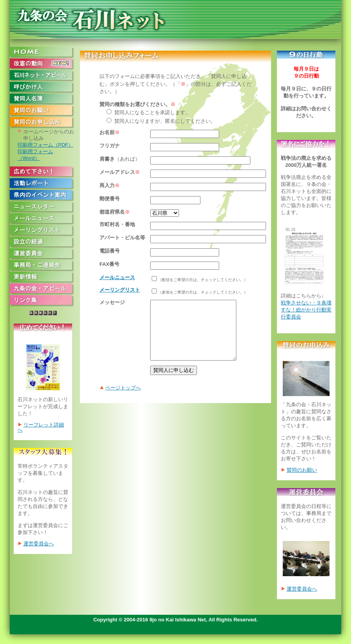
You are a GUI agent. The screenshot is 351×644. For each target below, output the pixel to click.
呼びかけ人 (44, 88)
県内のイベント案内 (44, 196)
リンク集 (44, 301)
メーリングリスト (44, 231)
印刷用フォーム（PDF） (45, 145)
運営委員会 (44, 254)
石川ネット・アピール (44, 76)
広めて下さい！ (44, 172)
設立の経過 (44, 242)
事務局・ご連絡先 (44, 266)
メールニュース (44, 219)
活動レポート (44, 184)
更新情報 (44, 278)
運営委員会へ (39, 544)
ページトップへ (123, 399)
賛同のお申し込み (44, 123)
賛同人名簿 (44, 99)
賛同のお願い (44, 111)
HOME (44, 53)
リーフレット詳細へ (41, 427)
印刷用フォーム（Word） (35, 155)
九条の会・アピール (44, 289)
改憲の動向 (44, 64)
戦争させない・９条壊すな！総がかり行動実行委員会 (306, 310)
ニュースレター (44, 207)
